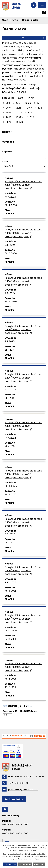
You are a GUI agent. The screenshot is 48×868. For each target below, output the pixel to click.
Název (6, 132)
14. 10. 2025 (11, 631)
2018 (40, 108)
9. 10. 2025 (10, 582)
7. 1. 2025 (10, 341)
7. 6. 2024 (10, 245)
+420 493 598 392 (19, 783)
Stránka (13, 706)
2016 (19, 108)
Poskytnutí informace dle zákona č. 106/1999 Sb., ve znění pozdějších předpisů (23, 185)
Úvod (5, 20)
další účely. (33, 850)
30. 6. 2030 (11, 253)
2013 (29, 103)
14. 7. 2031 (10, 543)
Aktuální (9, 214)
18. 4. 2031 (10, 446)
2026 (20, 122)
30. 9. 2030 (11, 302)
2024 (31, 117)
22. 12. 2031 (11, 687)
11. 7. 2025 (10, 534)
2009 (21, 98)
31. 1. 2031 (10, 350)
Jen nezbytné (25, 864)
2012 (18, 103)
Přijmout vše (10, 864)
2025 (9, 122)
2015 (8, 108)
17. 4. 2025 (10, 438)
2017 (29, 108)
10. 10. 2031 (10, 591)
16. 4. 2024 (10, 197)
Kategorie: (8, 98)
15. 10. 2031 (10, 639)
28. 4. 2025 (11, 486)
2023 (20, 117)
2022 (9, 117)
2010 (32, 98)
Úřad (15, 20)
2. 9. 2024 (10, 293)
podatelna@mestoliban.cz (23, 789)
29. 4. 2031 (10, 494)
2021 (30, 112)
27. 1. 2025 (10, 390)
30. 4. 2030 (11, 205)
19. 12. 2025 (11, 679)
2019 (8, 112)
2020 (19, 112)
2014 (39, 103)
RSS (33, 38)
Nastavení (39, 864)
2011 (8, 103)
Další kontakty (14, 799)
